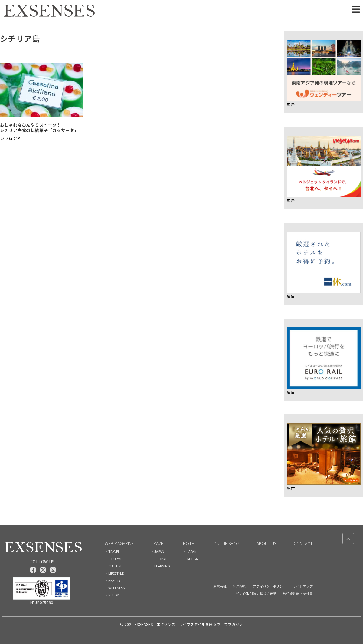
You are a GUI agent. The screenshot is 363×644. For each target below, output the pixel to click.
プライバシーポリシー (270, 586)
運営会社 (220, 586)
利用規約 (240, 586)
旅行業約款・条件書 (298, 593)
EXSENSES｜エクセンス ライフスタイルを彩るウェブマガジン (189, 624)
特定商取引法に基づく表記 (256, 593)
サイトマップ (303, 586)
